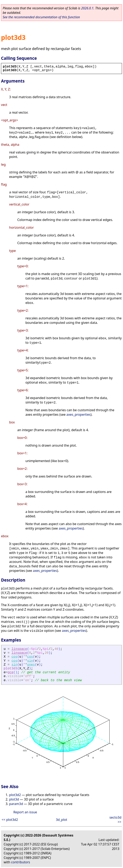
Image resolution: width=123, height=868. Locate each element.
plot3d (14, 799)
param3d (16, 804)
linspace (19, 649)
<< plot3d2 (10, 820)
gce (10, 672)
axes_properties (79, 414)
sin (30, 661)
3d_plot (62, 820)
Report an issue (25, 812)
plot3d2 (15, 795)
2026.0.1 (87, 8)
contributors (21, 862)
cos (14, 657)
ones (31, 665)
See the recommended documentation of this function (41, 17)
